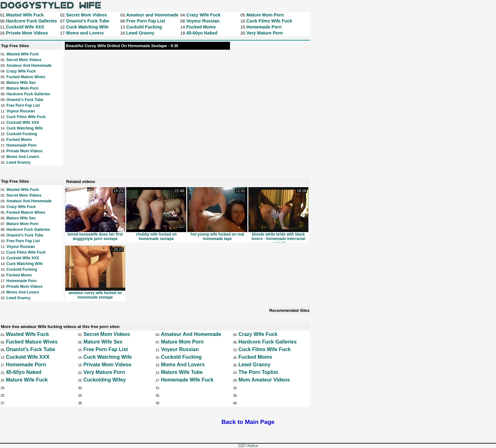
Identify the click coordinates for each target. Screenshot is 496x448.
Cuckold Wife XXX (23, 123)
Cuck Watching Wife (25, 128)
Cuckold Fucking (22, 134)
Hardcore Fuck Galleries (28, 94)
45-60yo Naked (24, 372)
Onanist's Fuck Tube (25, 100)
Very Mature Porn (104, 372)
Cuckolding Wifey (105, 380)
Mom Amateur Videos (264, 380)
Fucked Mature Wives (26, 77)
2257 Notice (248, 446)
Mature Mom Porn (22, 88)
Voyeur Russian (21, 111)
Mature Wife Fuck (27, 380)
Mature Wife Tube (182, 372)
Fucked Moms (19, 140)
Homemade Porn (21, 145)
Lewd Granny (18, 162)
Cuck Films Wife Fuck (26, 117)
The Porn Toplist (258, 372)
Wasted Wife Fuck (22, 54)
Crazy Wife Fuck (21, 71)
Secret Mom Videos (24, 60)
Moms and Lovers (23, 157)
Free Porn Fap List (23, 105)
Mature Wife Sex (21, 83)
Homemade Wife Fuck (187, 380)
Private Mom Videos (24, 151)
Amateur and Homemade (29, 66)
